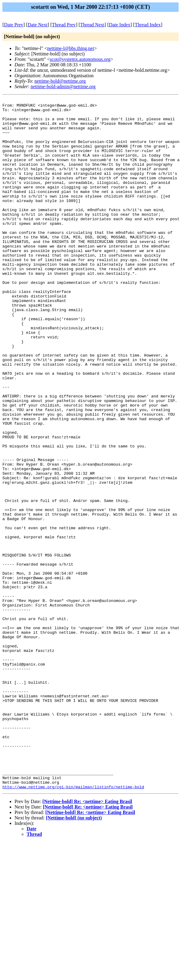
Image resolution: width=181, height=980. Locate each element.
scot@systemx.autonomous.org (80, 59)
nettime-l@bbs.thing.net (71, 48)
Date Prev (14, 25)
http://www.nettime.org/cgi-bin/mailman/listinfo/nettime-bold (73, 925)
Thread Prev (64, 25)
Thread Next (92, 25)
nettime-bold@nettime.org (60, 81)
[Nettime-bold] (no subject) (74, 956)
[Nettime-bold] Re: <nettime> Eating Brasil (87, 940)
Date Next (38, 25)
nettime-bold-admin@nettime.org (63, 86)
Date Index (120, 25)
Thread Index (148, 25)
